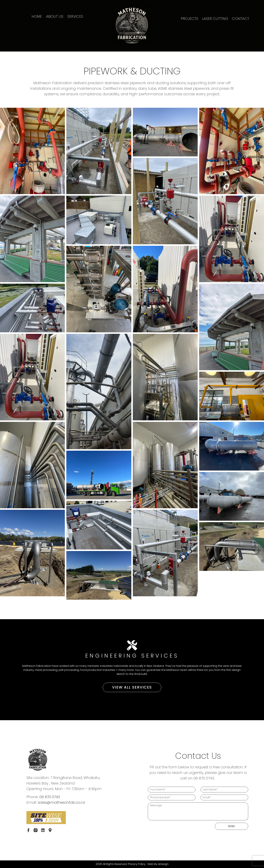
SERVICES (75, 16)
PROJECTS (189, 19)
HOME (37, 16)
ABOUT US (55, 16)
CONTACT (241, 19)
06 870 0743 (50, 797)
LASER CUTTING (215, 19)
